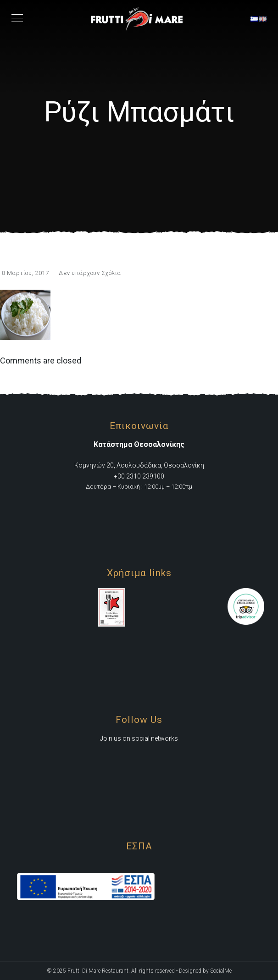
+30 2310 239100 (139, 476)
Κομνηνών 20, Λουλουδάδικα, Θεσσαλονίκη (139, 465)
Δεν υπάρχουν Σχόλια (90, 273)
